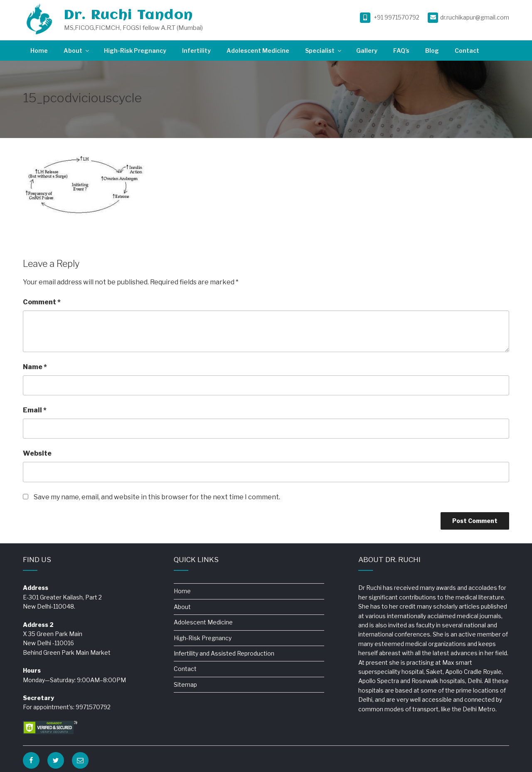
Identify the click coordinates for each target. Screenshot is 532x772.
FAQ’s (401, 51)
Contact (467, 51)
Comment (42, 302)
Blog (432, 51)
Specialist (324, 51)
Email (35, 410)
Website (37, 453)
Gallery (367, 51)
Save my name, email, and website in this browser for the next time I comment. (157, 497)
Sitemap (185, 684)
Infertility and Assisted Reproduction (224, 653)
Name (35, 367)
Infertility (196, 51)
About (77, 51)
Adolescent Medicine (258, 51)
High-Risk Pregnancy (135, 51)
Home (39, 51)
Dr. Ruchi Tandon (128, 16)
